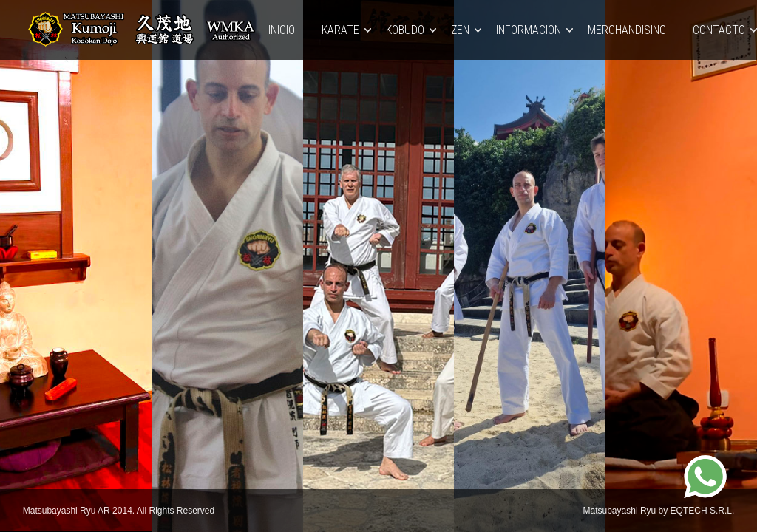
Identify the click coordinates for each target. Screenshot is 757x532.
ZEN (460, 30)
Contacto (719, 30)
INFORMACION (529, 30)
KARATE (340, 30)
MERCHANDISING (627, 30)
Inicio (282, 30)
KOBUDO (405, 30)
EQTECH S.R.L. (703, 511)
